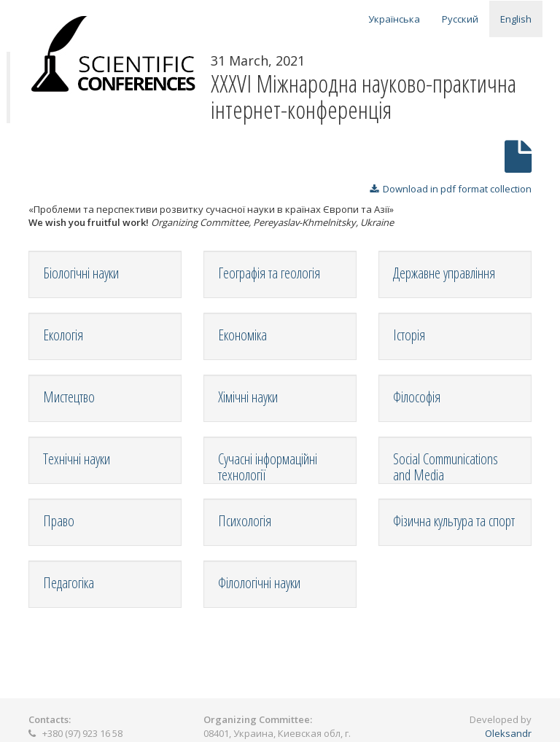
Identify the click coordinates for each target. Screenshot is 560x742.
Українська (394, 19)
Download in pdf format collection (451, 189)
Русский (460, 19)
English (516, 19)
